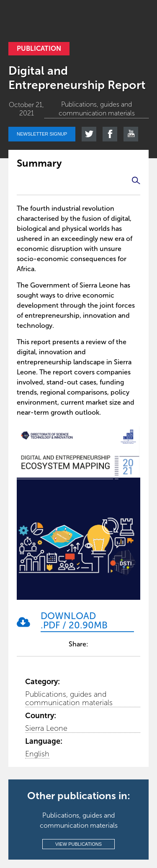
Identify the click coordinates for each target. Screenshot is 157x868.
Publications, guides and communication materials (69, 698)
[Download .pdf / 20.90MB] (87, 622)
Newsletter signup (42, 134)
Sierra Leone (46, 728)
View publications (78, 844)
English (37, 754)
